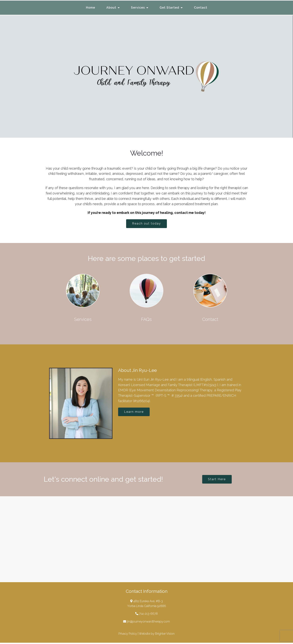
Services (138, 8)
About (111, 8)
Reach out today (146, 224)
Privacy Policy (128, 635)
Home (91, 8)
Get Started (169, 8)
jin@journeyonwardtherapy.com (148, 623)
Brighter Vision (165, 635)
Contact (201, 8)
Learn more (135, 413)
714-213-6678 (148, 615)
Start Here (218, 480)
